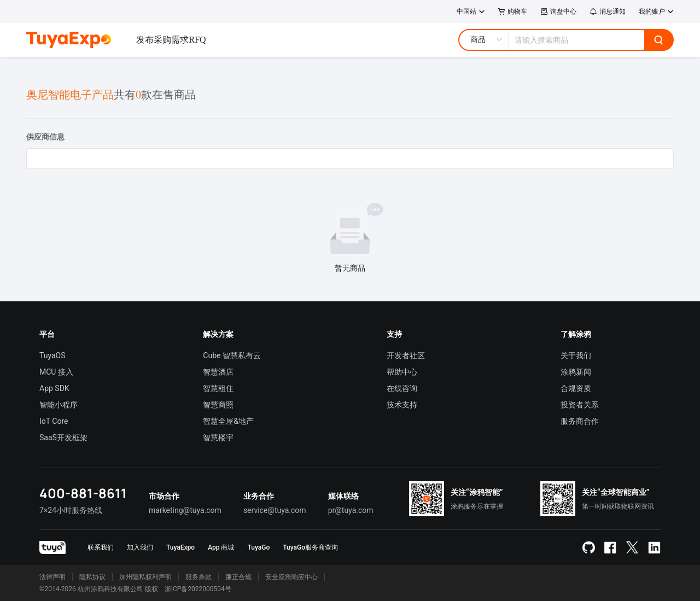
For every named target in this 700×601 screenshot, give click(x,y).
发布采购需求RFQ (171, 40)
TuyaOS (52, 355)
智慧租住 (218, 388)
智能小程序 (59, 405)
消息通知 (608, 11)
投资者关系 (580, 405)
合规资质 (576, 388)
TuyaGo (258, 547)
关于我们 (576, 355)
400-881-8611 (83, 493)
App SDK (54, 388)
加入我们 (140, 547)
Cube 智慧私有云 (232, 355)
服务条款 (199, 577)
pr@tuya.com (351, 510)
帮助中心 (402, 372)
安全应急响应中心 (291, 577)
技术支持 (402, 405)
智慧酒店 (218, 372)
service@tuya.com (275, 510)
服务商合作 (580, 421)
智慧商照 (218, 405)
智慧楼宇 (218, 437)
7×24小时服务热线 (71, 510)
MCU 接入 (56, 372)
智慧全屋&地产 (228, 421)
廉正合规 (238, 577)
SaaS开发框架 (63, 437)
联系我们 (101, 547)
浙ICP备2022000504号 (198, 589)
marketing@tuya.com (185, 510)
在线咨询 (402, 388)
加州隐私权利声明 (145, 577)
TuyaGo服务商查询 (310, 547)
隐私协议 (92, 577)
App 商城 (221, 547)
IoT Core (54, 421)
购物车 (513, 11)
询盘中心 (558, 11)
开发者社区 (406, 355)
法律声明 (52, 577)
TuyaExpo (180, 547)
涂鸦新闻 (576, 372)
